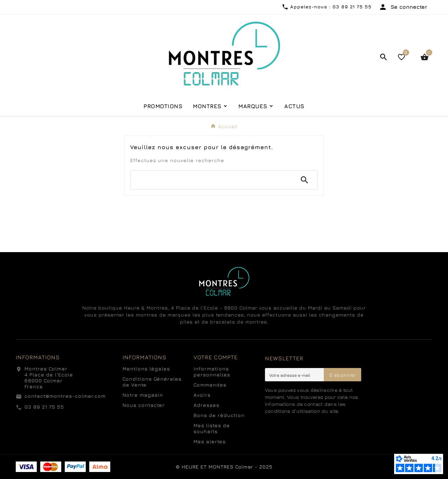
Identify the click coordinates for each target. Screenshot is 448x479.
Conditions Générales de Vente (152, 382)
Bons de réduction (219, 415)
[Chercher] (211, 180)
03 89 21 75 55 (44, 407)
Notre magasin (143, 395)
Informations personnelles (212, 372)
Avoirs (202, 395)
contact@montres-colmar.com (65, 396)
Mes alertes (210, 441)
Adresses (206, 405)
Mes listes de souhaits (212, 428)
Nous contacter (144, 405)
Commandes (210, 385)
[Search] (304, 180)
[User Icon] (403, 7)
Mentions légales (146, 369)
